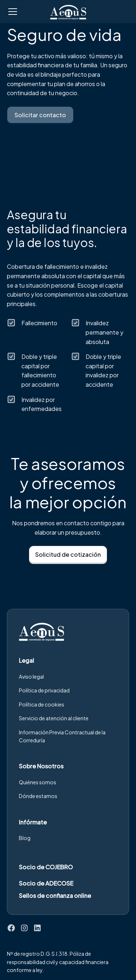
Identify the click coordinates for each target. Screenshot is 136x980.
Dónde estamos (38, 796)
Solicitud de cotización (68, 554)
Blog (25, 838)
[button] (24, 12)
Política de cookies (42, 704)
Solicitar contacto (40, 115)
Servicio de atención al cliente (54, 718)
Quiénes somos (38, 782)
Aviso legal (31, 676)
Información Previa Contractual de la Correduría (62, 736)
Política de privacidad (44, 690)
